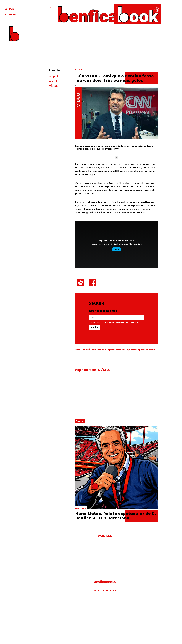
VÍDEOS (54, 86)
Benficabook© (105, 582)
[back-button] (51, 8)
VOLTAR (105, 536)
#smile (54, 81)
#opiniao (55, 76)
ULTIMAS (9, 9)
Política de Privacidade (105, 590)
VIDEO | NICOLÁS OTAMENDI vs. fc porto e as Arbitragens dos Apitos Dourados (115, 350)
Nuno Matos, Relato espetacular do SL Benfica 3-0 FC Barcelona (116, 516)
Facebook (10, 14)
